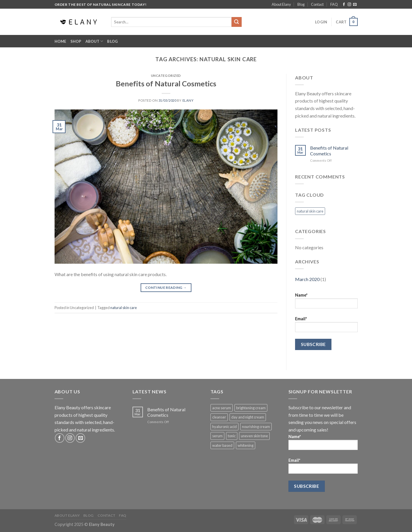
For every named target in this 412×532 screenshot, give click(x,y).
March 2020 (307, 279)
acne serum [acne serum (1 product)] (222, 408)
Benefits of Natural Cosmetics (166, 83)
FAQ (334, 4)
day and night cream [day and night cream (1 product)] (248, 417)
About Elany (281, 4)
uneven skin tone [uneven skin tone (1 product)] (254, 436)
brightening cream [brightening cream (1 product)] (251, 408)
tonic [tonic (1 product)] (232, 436)
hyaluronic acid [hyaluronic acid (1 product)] (224, 427)
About (94, 41)
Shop (76, 41)
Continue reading (166, 288)
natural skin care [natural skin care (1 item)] (310, 211)
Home (60, 41)
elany (188, 100)
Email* (326, 324)
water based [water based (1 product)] (222, 445)
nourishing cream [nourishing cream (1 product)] (256, 427)
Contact (317, 4)
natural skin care (124, 308)
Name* (326, 301)
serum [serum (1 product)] (217, 436)
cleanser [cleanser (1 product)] (219, 417)
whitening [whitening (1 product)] (246, 445)
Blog (301, 4)
